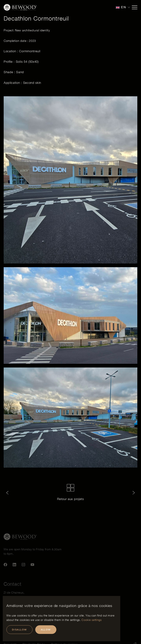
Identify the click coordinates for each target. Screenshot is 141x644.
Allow (46, 630)
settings (75, 620)
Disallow (19, 630)
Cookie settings (92, 620)
